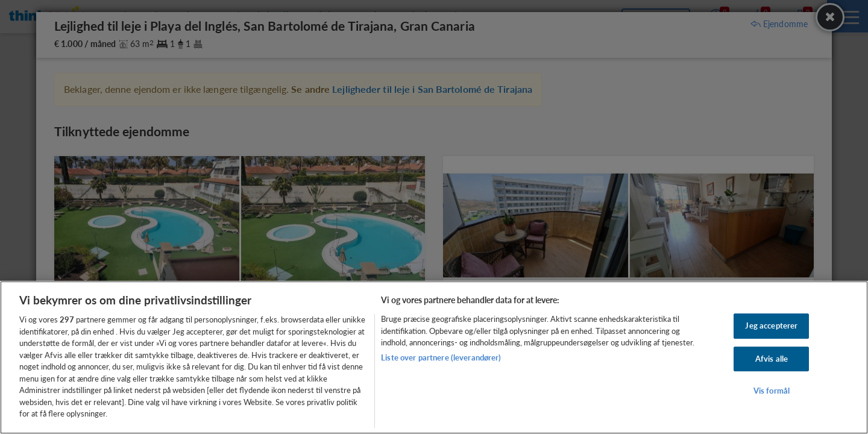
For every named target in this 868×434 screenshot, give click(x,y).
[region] (434, 357)
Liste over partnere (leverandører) (441, 357)
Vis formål (772, 391)
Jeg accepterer (771, 325)
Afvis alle (772, 359)
